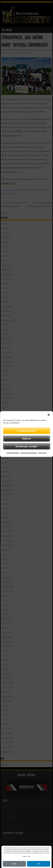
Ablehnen (26, 438)
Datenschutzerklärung (29, 453)
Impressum (42, 453)
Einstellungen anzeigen (26, 446)
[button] (49, 415)
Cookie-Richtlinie (13, 453)
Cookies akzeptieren (27, 431)
